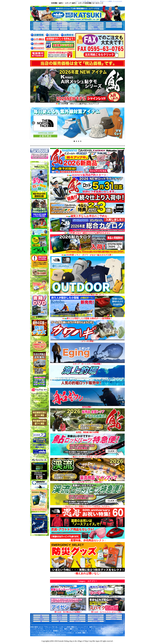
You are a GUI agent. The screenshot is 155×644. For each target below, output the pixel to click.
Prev (33, 123)
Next (122, 123)
